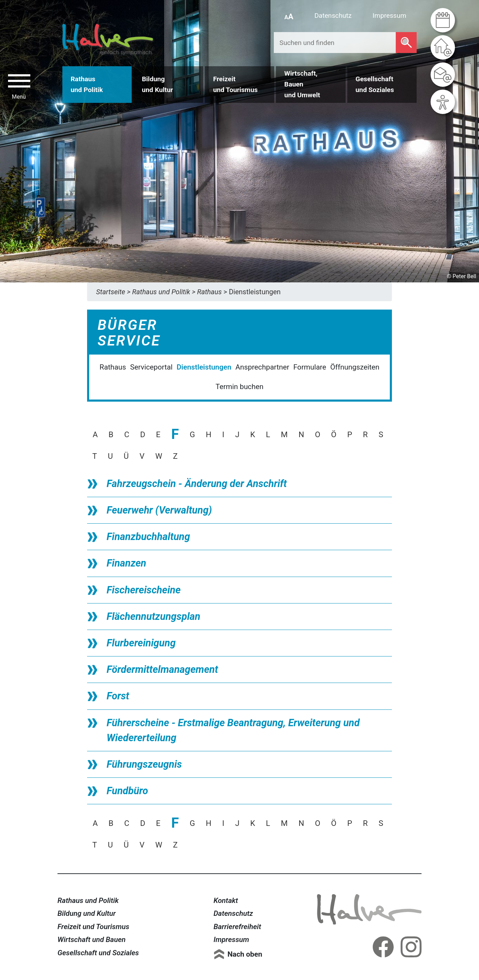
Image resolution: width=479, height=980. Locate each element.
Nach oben (245, 954)
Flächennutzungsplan (153, 616)
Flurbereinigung (141, 643)
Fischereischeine (144, 590)
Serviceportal (151, 367)
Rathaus (113, 367)
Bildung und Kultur (87, 913)
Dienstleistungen (204, 367)
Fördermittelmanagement (162, 669)
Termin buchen (239, 387)
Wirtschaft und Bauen (92, 940)
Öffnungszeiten (355, 367)
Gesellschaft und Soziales (98, 953)
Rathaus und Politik (88, 901)
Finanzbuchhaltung (148, 537)
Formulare (310, 367)
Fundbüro (127, 791)
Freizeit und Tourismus (93, 927)
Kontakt (226, 901)
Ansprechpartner (262, 367)
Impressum (390, 16)
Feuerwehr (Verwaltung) (159, 510)
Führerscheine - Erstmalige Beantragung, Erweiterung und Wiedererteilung (233, 730)
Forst (118, 696)
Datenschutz (333, 16)
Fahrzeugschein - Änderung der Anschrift (197, 484)
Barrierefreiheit (237, 927)
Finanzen (126, 563)
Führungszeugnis (144, 764)
